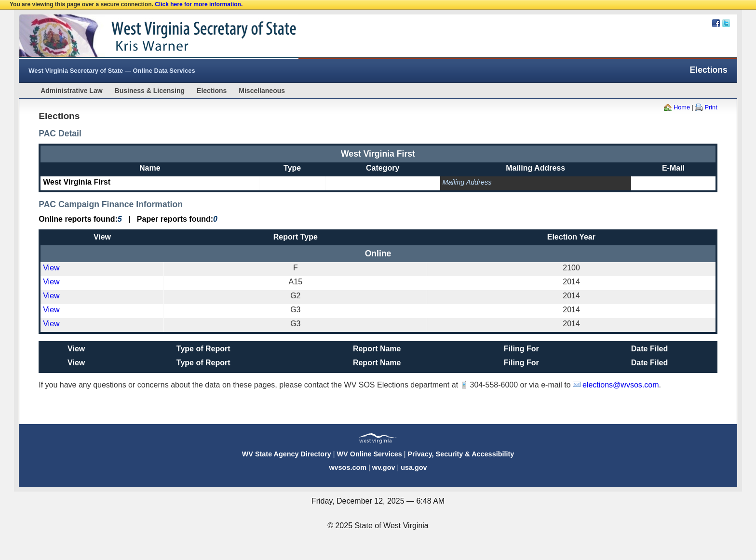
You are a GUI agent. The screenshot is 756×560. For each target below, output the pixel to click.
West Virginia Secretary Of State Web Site (143, 37)
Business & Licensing (150, 91)
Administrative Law (71, 91)
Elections (212, 91)
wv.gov (384, 467)
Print (711, 107)
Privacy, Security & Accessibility (461, 454)
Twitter (726, 23)
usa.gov (414, 467)
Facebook (716, 23)
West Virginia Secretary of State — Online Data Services (112, 71)
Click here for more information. (199, 4)
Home (682, 107)
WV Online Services (370, 454)
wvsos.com (348, 467)
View (51, 268)
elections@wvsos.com (621, 385)
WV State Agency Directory (287, 454)
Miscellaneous (262, 91)
